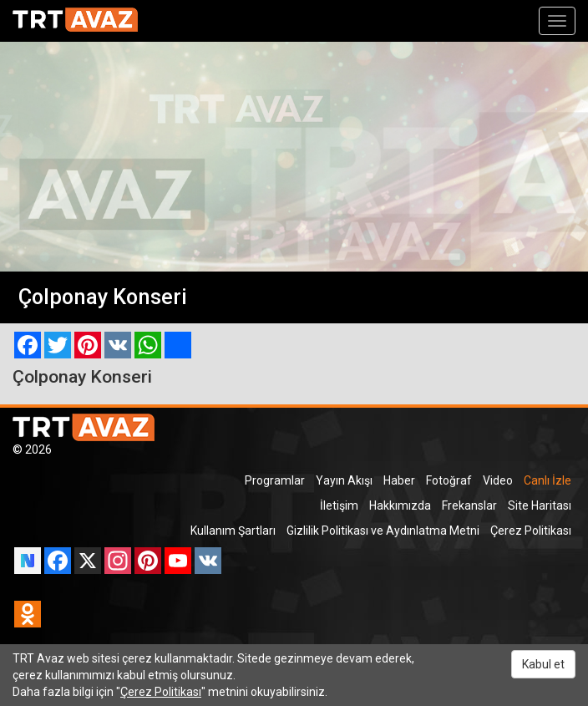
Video (498, 480)
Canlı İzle (547, 480)
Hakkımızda (400, 505)
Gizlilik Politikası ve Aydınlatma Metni (383, 531)
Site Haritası (540, 505)
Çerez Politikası (531, 531)
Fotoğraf (449, 480)
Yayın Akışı (344, 480)
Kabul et (543, 664)
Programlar (275, 480)
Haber (399, 480)
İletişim (339, 505)
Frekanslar (469, 505)
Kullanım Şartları (233, 531)
